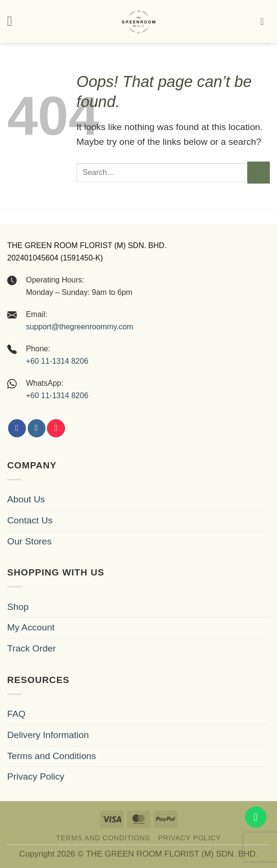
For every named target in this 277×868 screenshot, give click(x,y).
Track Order (32, 648)
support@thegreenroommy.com (79, 327)
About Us (26, 499)
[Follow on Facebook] (17, 428)
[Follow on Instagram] (37, 428)
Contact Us (30, 520)
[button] (14, 21)
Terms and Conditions (52, 756)
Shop (18, 607)
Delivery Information (48, 735)
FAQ (16, 714)
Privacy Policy (36, 776)
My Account (31, 627)
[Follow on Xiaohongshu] (56, 428)
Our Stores (29, 541)
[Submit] (259, 173)
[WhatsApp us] (256, 817)
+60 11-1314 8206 (57, 361)
